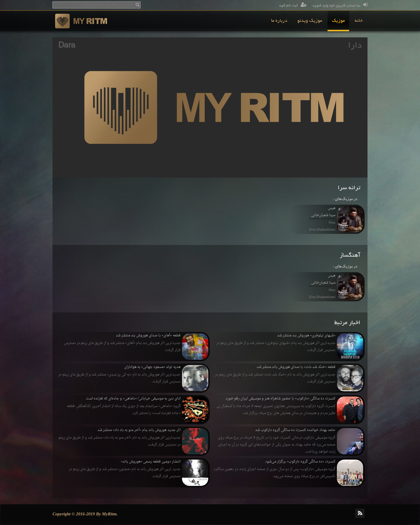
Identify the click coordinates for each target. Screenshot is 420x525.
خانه (359, 21)
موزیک (338, 21)
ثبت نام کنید (293, 6)
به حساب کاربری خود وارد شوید (340, 6)
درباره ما (279, 21)
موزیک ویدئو (310, 21)
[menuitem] (359, 21)
